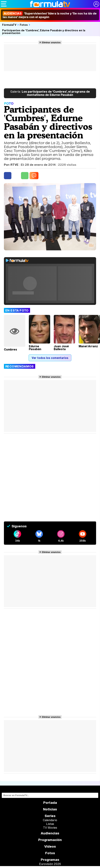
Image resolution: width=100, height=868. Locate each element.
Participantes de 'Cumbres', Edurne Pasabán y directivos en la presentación (44, 32)
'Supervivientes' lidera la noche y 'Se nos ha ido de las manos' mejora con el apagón (50, 15)
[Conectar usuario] (96, 4)
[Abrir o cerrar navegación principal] (4, 4)
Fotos (24, 25)
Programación (50, 840)
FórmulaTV (9, 25)
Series (50, 816)
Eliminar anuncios (51, 42)
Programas (50, 860)
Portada (50, 803)
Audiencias (50, 833)
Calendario (50, 820)
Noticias (50, 809)
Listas (50, 824)
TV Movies (50, 828)
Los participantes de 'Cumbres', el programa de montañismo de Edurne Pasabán (50, 93)
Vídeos (50, 846)
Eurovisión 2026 (50, 864)
